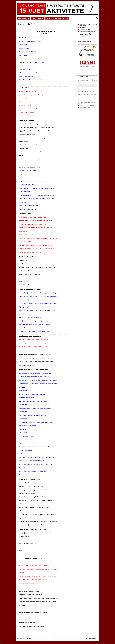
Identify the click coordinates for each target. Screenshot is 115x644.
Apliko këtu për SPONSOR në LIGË (87, 85)
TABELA (34, 18)
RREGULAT (48, 18)
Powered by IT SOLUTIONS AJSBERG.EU (89, 639)
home (53, 639)
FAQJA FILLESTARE (24, 19)
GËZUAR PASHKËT (84, 28)
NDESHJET (41, 18)
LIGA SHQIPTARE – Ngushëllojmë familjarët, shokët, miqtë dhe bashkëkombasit (87, 35)
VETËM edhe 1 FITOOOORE (86, 29)
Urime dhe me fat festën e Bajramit (87, 31)
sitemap (56, 639)
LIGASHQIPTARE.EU (27, 639)
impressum (61, 639)
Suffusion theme (4, 643)
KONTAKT (66, 18)
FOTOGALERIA (57, 18)
